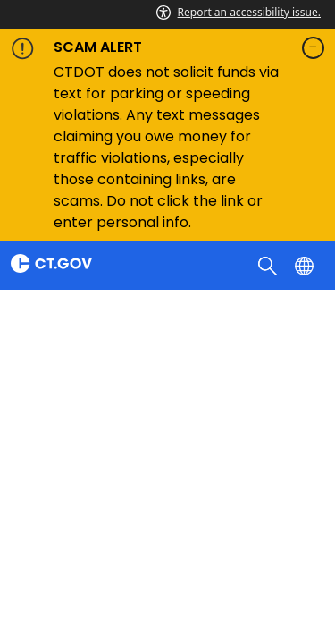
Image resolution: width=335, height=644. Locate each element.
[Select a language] (306, 265)
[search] (269, 265)
